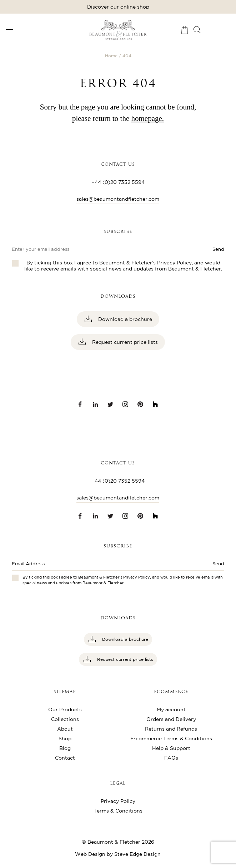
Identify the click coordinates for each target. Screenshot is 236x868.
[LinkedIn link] (95, 404)
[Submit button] (203, 566)
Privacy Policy (174, 263)
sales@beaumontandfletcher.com (118, 199)
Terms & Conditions (118, 811)
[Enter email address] (97, 566)
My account (171, 709)
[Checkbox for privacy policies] (15, 578)
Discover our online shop (118, 7)
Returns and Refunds (171, 729)
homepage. (148, 118)
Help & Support (171, 748)
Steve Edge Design (137, 854)
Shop (65, 738)
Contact (65, 758)
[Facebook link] (80, 404)
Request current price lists (124, 342)
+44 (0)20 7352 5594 (118, 182)
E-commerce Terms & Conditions (171, 738)
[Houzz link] (155, 404)
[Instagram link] (125, 404)
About (65, 729)
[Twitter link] (110, 404)
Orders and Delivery (171, 719)
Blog (65, 748)
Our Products (65, 709)
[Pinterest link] (140, 404)
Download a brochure (124, 319)
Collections (65, 719)
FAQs (171, 758)
